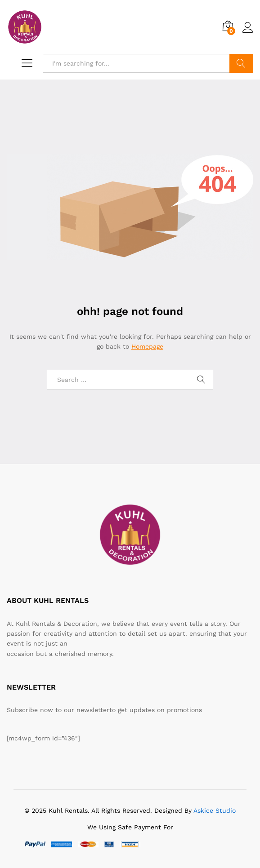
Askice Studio (215, 810)
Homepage (147, 346)
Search (241, 63)
